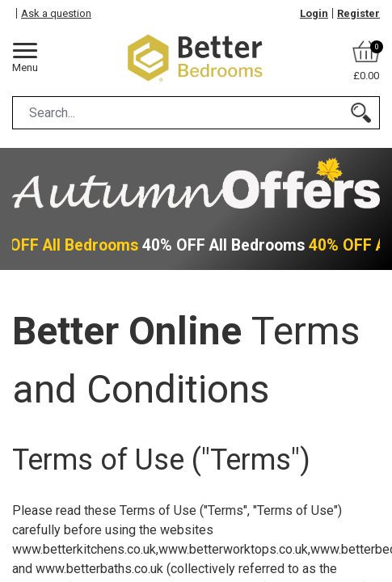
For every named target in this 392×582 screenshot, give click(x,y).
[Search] (361, 113)
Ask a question (56, 13)
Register (358, 13)
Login (314, 13)
